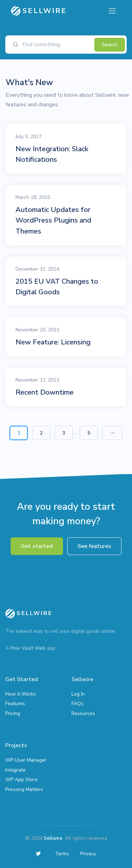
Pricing (13, 713)
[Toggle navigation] (112, 11)
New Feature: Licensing (53, 342)
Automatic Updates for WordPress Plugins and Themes (53, 220)
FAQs (77, 704)
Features (15, 704)
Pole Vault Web (28, 648)
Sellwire (53, 838)
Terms (62, 854)
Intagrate (15, 770)
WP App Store (21, 780)
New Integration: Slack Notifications (52, 154)
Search (110, 45)
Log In (78, 694)
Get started (37, 546)
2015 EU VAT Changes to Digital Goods (57, 287)
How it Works (21, 694)
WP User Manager (26, 760)
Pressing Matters (24, 789)
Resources (83, 713)
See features (94, 546)
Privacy (88, 854)
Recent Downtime (45, 392)
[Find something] (56, 45)
